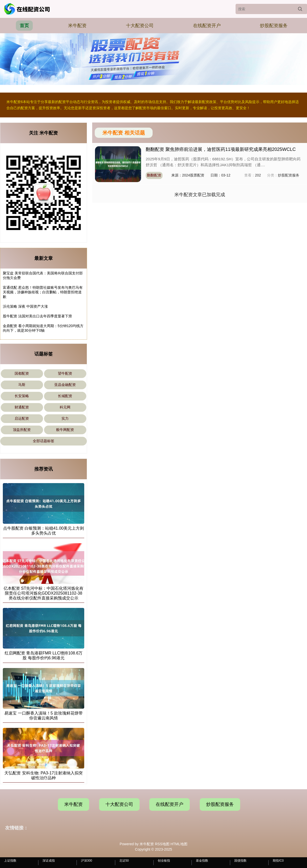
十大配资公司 (140, 26)
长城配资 (65, 396)
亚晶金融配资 (65, 385)
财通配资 (22, 407)
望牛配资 (65, 373)
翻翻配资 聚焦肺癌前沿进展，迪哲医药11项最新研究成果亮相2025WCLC (221, 149)
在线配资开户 (207, 26)
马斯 (22, 385)
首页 (24, 26)
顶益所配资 (22, 430)
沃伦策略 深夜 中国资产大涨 (25, 306)
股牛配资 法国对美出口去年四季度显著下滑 (37, 316)
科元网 (65, 407)
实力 (65, 418)
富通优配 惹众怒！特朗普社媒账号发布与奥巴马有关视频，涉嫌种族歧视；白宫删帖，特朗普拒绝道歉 (43, 292)
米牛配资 (77, 26)
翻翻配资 (154, 175)
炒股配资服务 (274, 26)
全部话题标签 (44, 441)
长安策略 (22, 396)
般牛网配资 (65, 430)
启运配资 (22, 418)
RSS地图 (162, 844)
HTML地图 (179, 844)
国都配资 (22, 373)
